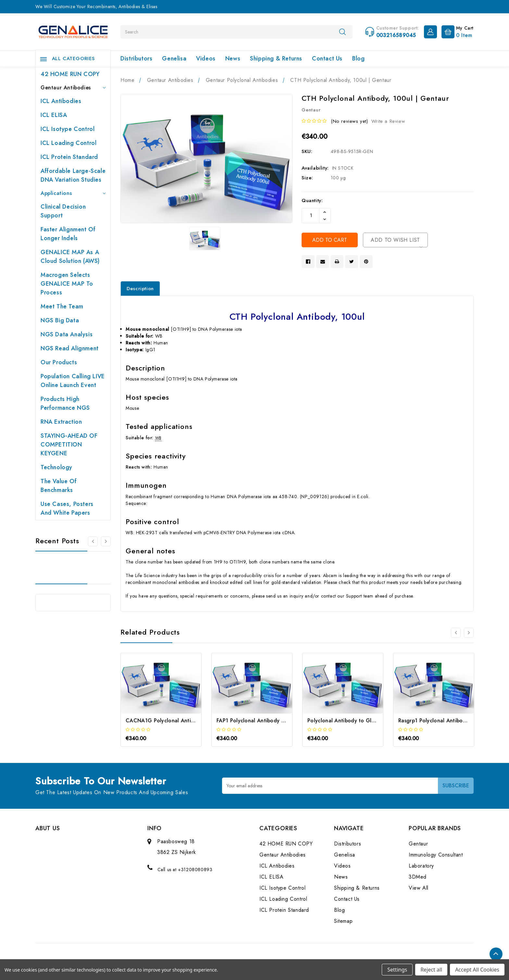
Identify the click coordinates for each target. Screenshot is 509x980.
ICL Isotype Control (68, 129)
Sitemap (343, 921)
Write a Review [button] (388, 121)
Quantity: (312, 200)
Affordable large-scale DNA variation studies (73, 175)
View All (419, 888)
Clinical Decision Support (63, 211)
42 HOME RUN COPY (70, 74)
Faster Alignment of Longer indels (68, 234)
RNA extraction (61, 422)
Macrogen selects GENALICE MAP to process (67, 284)
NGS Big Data (60, 320)
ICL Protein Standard (69, 157)
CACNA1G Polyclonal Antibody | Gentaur (177, 721)
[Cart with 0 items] (456, 31)
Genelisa (174, 58)
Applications (73, 193)
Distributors (136, 58)
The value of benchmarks (59, 486)
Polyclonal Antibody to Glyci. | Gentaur (356, 721)
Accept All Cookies (477, 970)
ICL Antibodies (61, 101)
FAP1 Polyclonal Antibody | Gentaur (261, 721)
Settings (397, 970)
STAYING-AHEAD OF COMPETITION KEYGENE (69, 445)
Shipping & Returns (276, 58)
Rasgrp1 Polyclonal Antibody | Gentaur (446, 721)
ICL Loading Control (68, 143)
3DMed (418, 877)
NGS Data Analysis (67, 334)
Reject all (431, 970)
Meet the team (62, 306)
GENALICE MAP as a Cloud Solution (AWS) (70, 257)
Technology (56, 467)
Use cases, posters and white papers (67, 508)
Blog (358, 58)
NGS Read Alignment (70, 348)
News (233, 58)
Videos (206, 58)
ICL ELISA (54, 115)
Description (140, 289)
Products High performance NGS (65, 403)
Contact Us (327, 58)
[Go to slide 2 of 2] (93, 541)
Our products (59, 362)
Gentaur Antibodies (73, 88)
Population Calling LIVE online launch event (73, 381)
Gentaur (418, 844)
